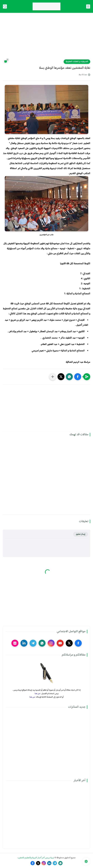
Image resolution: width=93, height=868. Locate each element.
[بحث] (5, 6)
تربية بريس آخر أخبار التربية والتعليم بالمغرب (36, 858)
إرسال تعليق (81, 534)
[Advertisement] (46, 38)
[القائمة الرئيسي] (88, 6)
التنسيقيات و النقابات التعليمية (77, 62)
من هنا (37, 694)
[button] (78, 377)
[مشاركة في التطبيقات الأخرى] (53, 377)
